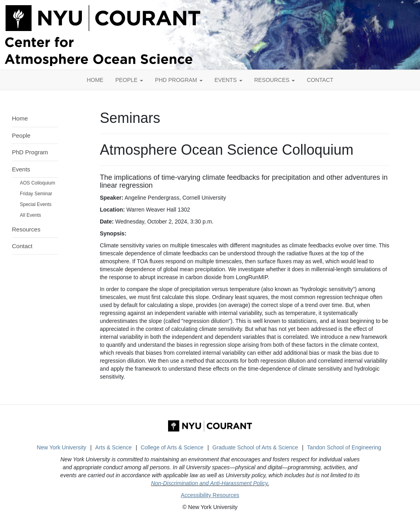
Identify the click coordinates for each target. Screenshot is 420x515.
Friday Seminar (36, 194)
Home (20, 118)
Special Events (36, 204)
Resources (275, 80)
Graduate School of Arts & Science (255, 447)
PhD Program (179, 80)
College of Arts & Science (172, 447)
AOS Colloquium (38, 183)
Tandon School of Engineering (344, 447)
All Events (30, 215)
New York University (62, 447)
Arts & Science (114, 447)
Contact (22, 246)
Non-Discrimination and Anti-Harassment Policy (209, 483)
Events (228, 80)
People (129, 80)
